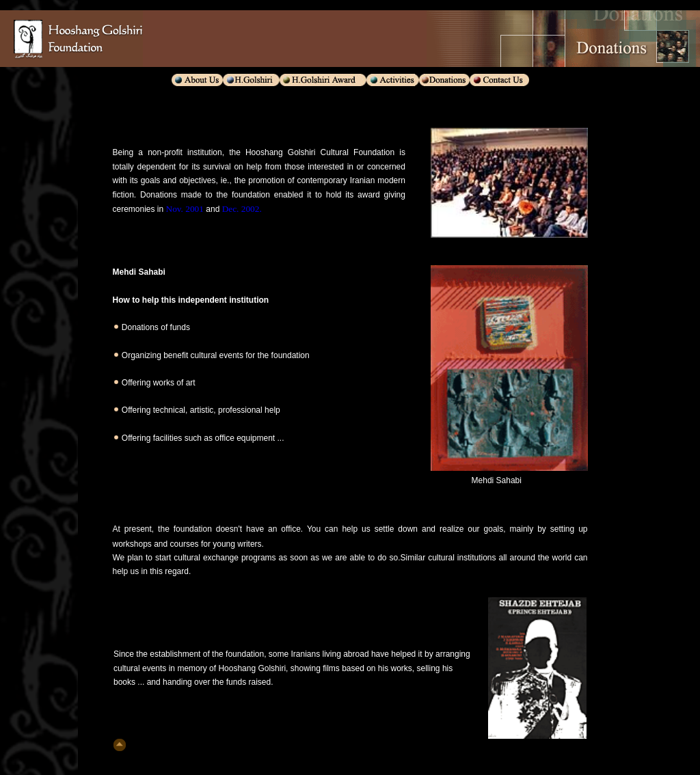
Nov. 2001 (184, 209)
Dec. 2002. (242, 209)
